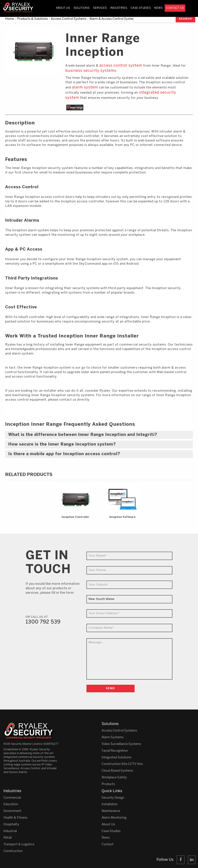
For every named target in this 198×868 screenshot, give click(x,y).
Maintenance (111, 811)
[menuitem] (63, 11)
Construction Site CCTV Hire (122, 764)
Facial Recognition (115, 751)
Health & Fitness (15, 818)
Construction (13, 851)
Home (10, 19)
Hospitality (11, 825)
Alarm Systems (112, 737)
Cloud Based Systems (117, 771)
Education (11, 804)
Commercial (12, 798)
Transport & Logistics (19, 845)
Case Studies (141, 8)
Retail (8, 838)
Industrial (10, 831)
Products (108, 784)
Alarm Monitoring (114, 818)
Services (100, 8)
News (158, 8)
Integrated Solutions (116, 758)
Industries (119, 8)
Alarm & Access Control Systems (113, 19)
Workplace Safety (114, 778)
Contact (108, 845)
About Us (63, 8)
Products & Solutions (32, 19)
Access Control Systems (69, 19)
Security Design (113, 798)
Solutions (81, 8)
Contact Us (175, 8)
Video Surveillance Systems (121, 744)
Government (12, 811)
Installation (110, 804)
